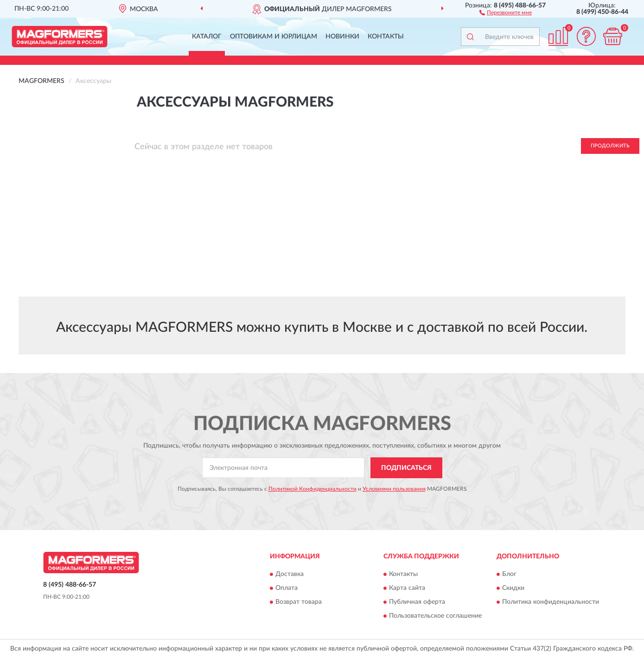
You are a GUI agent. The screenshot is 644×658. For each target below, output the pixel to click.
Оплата (287, 588)
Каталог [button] (207, 37)
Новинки (342, 37)
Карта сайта (407, 588)
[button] (506, 12)
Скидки (513, 588)
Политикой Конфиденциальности (312, 489)
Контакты (386, 37)
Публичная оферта (417, 602)
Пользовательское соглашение (435, 616)
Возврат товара (299, 602)
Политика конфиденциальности (551, 602)
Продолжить (610, 146)
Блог (509, 575)
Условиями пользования (394, 489)
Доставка (290, 575)
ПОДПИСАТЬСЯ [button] (406, 468)
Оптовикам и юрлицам (274, 37)
